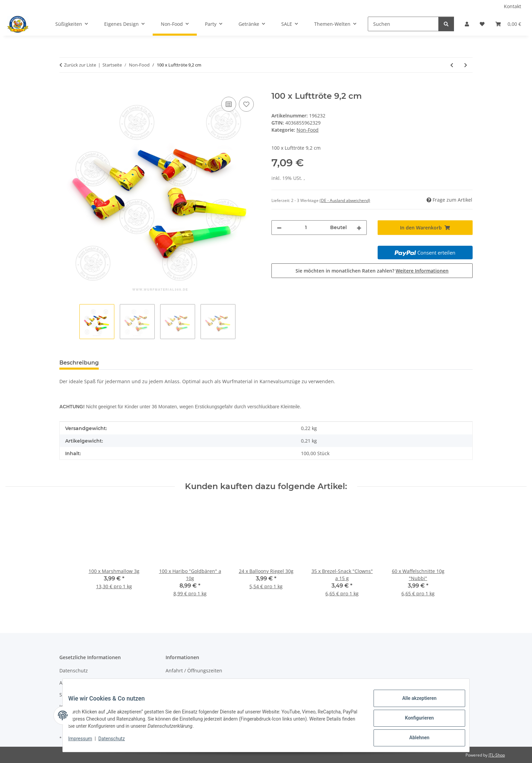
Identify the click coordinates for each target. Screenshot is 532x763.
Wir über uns (180, 683)
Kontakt (512, 6)
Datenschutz (117, 742)
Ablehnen (414, 739)
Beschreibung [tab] (79, 363)
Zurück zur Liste (80, 65)
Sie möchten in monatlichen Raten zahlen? (372, 271)
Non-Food (308, 130)
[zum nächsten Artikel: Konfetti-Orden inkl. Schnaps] (466, 65)
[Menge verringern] (279, 228)
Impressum (85, 742)
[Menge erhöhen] (359, 228)
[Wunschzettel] (482, 24)
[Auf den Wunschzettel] (246, 104)
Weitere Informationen (422, 271)
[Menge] (306, 228)
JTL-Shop (497, 755)
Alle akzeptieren (414, 704)
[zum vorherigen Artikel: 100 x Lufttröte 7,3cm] (452, 65)
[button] (467, 24)
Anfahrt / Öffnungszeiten (194, 671)
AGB (64, 683)
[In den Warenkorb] (65, 88)
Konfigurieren (414, 721)
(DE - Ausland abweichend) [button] (345, 200)
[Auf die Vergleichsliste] (229, 104)
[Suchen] (403, 24)
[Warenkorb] (508, 24)
